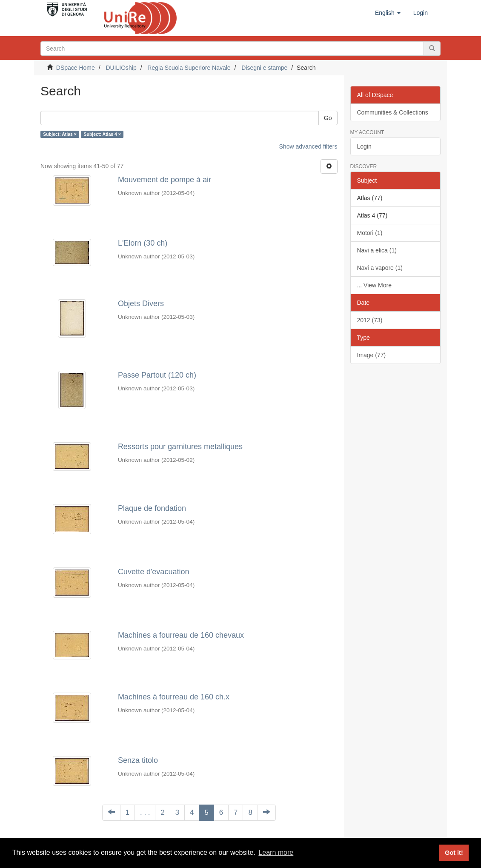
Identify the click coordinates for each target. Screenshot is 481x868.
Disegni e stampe (264, 68)
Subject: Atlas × (60, 134)
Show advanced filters (308, 146)
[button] (388, 13)
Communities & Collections (393, 112)
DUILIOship (121, 68)
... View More (374, 285)
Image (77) (372, 355)
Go (328, 118)
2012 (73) (370, 320)
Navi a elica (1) (377, 250)
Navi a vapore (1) (380, 268)
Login (364, 146)
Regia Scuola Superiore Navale (189, 68)
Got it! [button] (454, 853)
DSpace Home (76, 68)
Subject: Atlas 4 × (102, 134)
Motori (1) (370, 233)
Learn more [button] (276, 852)
